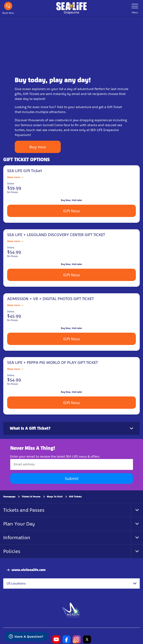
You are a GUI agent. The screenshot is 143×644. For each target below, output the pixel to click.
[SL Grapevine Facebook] (66, 639)
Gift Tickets (75, 497)
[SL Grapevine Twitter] (87, 639)
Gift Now (71, 211)
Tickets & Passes (31, 497)
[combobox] (71, 583)
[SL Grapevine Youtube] (56, 639)
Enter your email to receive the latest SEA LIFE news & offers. (55, 456)
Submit (72, 478)
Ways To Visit (55, 497)
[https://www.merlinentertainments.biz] (71, 610)
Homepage (9, 497)
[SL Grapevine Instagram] (77, 639)
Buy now (38, 147)
